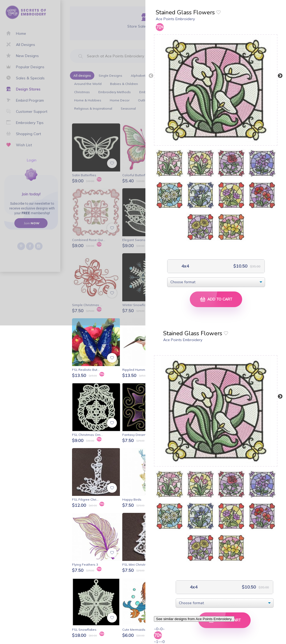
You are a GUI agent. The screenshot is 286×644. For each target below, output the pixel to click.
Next (280, 76)
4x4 (185, 266)
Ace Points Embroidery (175, 19)
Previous (151, 76)
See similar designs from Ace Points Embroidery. (194, 619)
